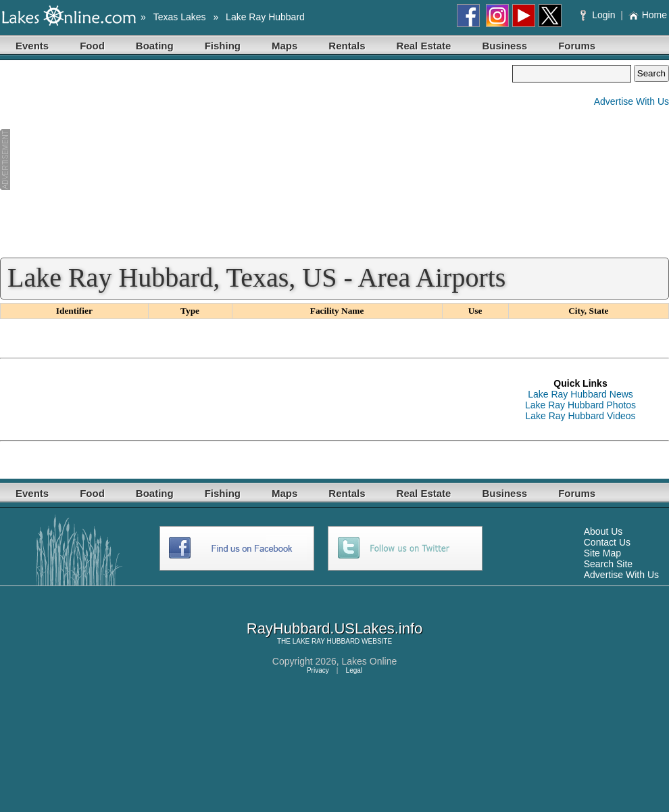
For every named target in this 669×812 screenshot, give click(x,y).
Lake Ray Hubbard (265, 17)
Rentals (347, 46)
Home (648, 15)
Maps (284, 46)
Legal (354, 670)
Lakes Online (370, 661)
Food (92, 46)
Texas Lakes (180, 17)
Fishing (223, 46)
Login (599, 15)
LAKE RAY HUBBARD (326, 641)
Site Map (602, 553)
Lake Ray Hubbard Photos (580, 405)
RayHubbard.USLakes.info (334, 628)
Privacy (318, 670)
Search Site (608, 564)
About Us (603, 531)
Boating (155, 46)
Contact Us (607, 542)
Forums (577, 46)
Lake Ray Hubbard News (580, 394)
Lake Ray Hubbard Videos (580, 416)
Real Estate (424, 46)
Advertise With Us (631, 101)
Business (504, 46)
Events (32, 46)
